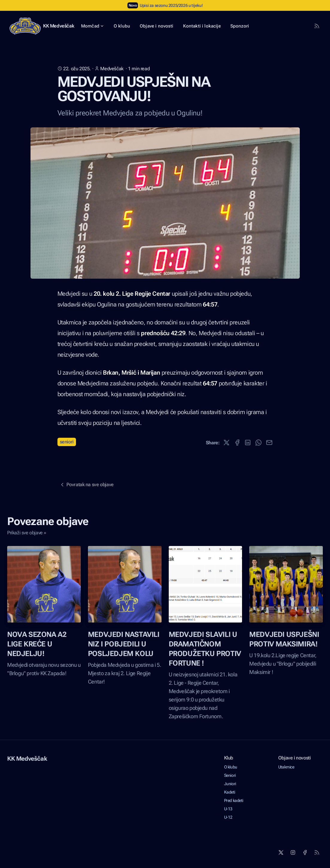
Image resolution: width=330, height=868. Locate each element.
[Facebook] (305, 852)
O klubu (231, 767)
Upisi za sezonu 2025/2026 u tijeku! (171, 5)
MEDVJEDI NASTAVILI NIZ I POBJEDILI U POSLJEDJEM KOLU (124, 644)
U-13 (228, 809)
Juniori (230, 784)
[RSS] (317, 852)
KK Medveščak (58, 26)
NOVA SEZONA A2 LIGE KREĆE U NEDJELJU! (37, 644)
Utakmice (286, 767)
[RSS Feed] (317, 26)
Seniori (67, 442)
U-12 (228, 817)
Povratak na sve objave (86, 485)
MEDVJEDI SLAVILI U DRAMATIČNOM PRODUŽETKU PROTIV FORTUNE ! (205, 649)
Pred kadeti (234, 800)
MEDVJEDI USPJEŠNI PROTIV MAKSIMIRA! (284, 639)
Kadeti (230, 792)
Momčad (93, 26)
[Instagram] (293, 852)
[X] (281, 852)
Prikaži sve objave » (27, 533)
